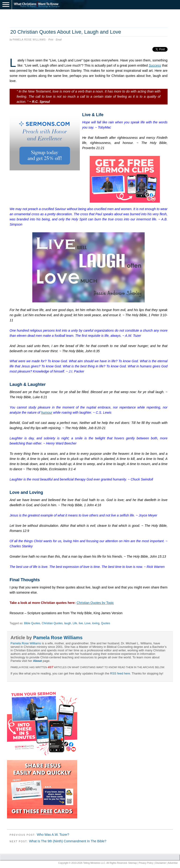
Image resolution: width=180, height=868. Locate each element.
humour (47, 412)
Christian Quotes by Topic (95, 603)
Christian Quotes (52, 623)
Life (75, 623)
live (81, 623)
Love (88, 623)
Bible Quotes (32, 623)
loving (96, 623)
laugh (68, 623)
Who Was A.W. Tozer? (53, 835)
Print (51, 40)
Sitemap (133, 863)
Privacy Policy (146, 863)
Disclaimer (161, 863)
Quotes (106, 623)
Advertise (173, 863)
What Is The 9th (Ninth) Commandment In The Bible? (68, 841)
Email (59, 40)
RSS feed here (120, 673)
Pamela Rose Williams (29, 40)
